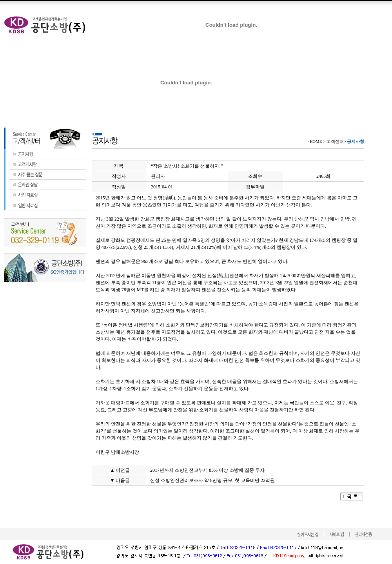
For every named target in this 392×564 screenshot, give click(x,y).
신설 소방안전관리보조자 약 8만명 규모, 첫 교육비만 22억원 (212, 480)
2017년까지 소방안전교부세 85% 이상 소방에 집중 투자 (207, 470)
